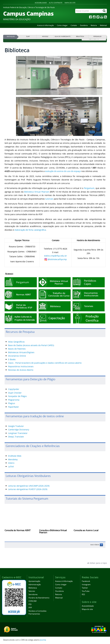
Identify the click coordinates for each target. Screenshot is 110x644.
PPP (30, 608)
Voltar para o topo (97, 563)
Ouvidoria (84, 25)
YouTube (86, 591)
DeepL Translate (16, 437)
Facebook (86, 581)
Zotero (11, 463)
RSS (83, 594)
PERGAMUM (97, 36)
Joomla (43, 640)
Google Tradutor (16, 426)
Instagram (86, 585)
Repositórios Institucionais (21, 366)
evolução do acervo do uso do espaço (63, 171)
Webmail (103, 25)
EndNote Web (15, 456)
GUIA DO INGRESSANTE (63, 36)
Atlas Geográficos (16, 342)
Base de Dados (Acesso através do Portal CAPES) (31, 345)
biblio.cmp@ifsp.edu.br (56, 256)
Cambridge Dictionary (19, 430)
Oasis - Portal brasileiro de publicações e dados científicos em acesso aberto (45, 363)
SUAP (28, 36)
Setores (32, 591)
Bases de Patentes (17, 349)
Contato (74, 25)
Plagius (12, 403)
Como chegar (62, 25)
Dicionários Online (17, 356)
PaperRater (14, 407)
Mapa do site (70, 3)
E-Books (12, 359)
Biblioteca (33, 588)
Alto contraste (56, 3)
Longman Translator (18, 433)
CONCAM (33, 601)
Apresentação (34, 581)
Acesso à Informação (45, 25)
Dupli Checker (15, 393)
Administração (35, 585)
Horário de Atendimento (39, 598)
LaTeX (11, 467)
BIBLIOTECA (80, 36)
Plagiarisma (14, 400)
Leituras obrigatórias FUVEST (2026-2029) (28, 489)
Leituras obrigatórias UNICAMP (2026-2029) (29, 486)
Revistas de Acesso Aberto (21, 370)
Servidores (33, 594)
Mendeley (13, 459)
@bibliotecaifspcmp (57, 259)
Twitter (85, 588)
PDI (30, 604)
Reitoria (94, 25)
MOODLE (45, 36)
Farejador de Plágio (17, 396)
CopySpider (14, 389)
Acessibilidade (41, 3)
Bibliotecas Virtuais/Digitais (21, 352)
